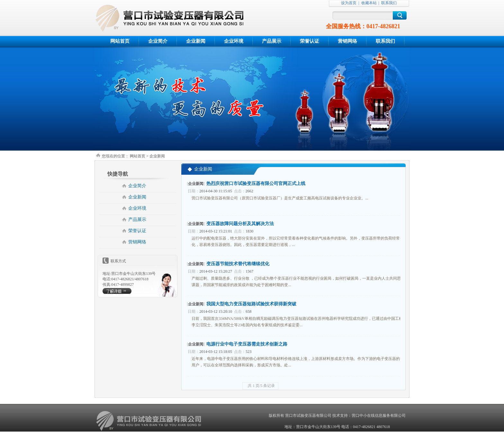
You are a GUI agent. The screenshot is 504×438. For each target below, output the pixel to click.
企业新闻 (196, 41)
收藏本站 (369, 3)
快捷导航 (118, 174)
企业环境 (234, 41)
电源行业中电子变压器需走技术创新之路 (247, 344)
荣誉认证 (310, 41)
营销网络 (347, 41)
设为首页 (349, 3)
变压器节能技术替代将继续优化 (238, 264)
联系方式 (118, 261)
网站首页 (120, 41)
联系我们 (389, 3)
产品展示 (272, 41)
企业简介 (158, 41)
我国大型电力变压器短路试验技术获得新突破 (251, 304)
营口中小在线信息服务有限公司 (379, 416)
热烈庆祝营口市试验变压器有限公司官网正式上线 (256, 184)
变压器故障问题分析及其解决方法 (240, 224)
